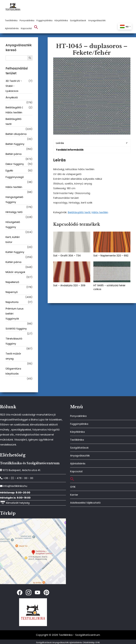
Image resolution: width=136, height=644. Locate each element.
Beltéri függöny (15, 144)
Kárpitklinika (77, 432)
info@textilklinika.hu (14, 486)
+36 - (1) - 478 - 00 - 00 (17, 478)
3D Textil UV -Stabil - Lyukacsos (14, 86)
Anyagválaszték (80, 456)
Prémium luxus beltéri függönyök (15, 314)
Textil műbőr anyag (13, 356)
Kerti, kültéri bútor (13, 240)
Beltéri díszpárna (16, 134)
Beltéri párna (14, 154)
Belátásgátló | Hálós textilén (14, 110)
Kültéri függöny (15, 252)
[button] (36, 27)
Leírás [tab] (60, 143)
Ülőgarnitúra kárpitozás (13, 371)
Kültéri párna (13, 262)
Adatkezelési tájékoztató (85, 503)
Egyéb (9, 171)
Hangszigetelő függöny (14, 200)
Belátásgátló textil (79, 212)
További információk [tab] (70, 150)
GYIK (73, 487)
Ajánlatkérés (78, 463)
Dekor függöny (15, 164)
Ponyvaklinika (78, 416)
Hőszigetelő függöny (13, 225)
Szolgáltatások (79, 448)
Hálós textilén (100, 212)
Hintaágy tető (14, 212)
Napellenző (12, 282)
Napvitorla (12, 302)
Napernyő (12, 292)
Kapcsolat (76, 471)
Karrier (74, 495)
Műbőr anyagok (15, 272)
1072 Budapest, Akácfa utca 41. (20, 470)
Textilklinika (77, 440)
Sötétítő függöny (16, 329)
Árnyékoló (12, 97)
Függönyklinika (79, 424)
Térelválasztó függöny (14, 341)
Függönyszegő (15, 177)
